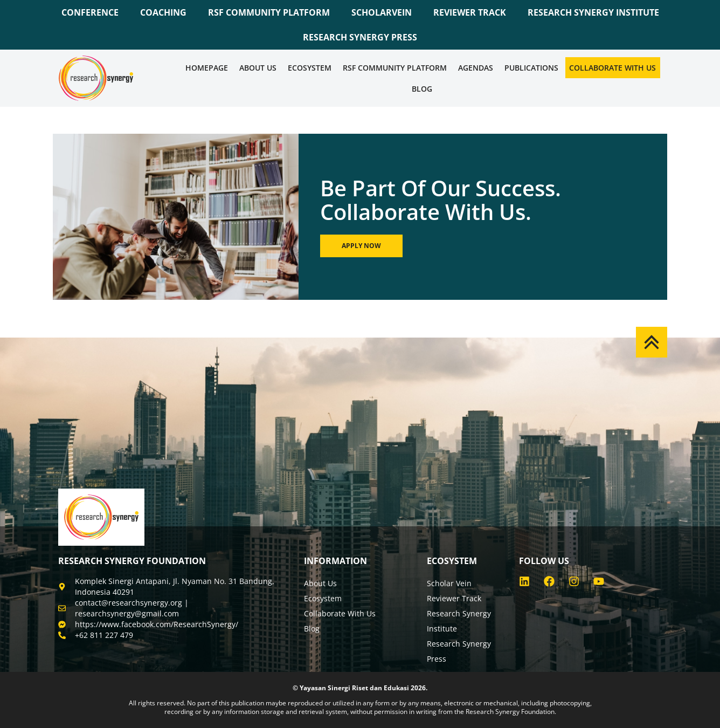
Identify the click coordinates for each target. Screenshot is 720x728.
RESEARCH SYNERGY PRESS (360, 37)
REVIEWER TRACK (470, 12)
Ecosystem (310, 68)
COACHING (163, 12)
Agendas (476, 68)
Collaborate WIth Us (612, 68)
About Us (258, 68)
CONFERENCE (90, 12)
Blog (422, 89)
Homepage (207, 68)
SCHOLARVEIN (382, 12)
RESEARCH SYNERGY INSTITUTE (593, 12)
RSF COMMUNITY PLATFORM (269, 12)
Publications (531, 68)
